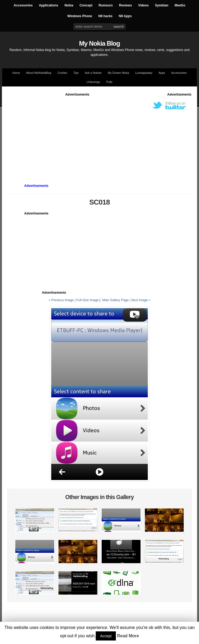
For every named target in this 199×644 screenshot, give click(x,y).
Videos (143, 5)
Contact (62, 73)
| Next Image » (140, 300)
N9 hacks (106, 16)
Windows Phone (80, 16)
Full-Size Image (87, 300)
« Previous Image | (62, 300)
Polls (109, 82)
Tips (76, 73)
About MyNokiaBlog (39, 73)
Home (16, 73)
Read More (128, 636)
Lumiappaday (144, 73)
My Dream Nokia (118, 73)
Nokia (69, 5)
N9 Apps (125, 16)
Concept (86, 5)
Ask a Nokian (93, 73)
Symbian (162, 5)
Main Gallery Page (115, 300)
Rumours (106, 5)
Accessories (23, 5)
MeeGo (180, 5)
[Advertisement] (103, 134)
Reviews (126, 5)
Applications (49, 5)
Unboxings (93, 82)
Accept (106, 636)
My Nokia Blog (99, 43)
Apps (162, 73)
